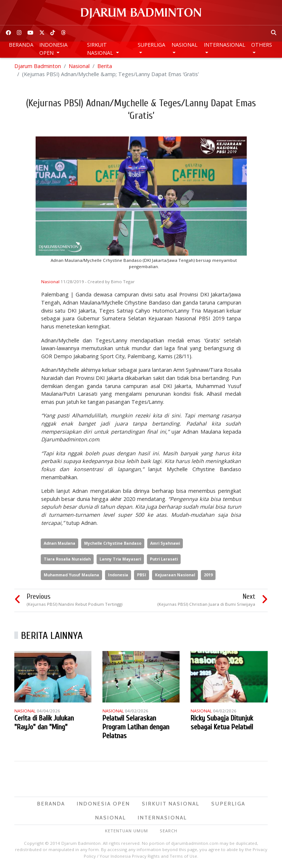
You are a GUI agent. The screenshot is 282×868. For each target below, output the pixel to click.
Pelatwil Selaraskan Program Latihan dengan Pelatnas (136, 727)
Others (262, 45)
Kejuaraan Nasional (175, 575)
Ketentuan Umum (126, 831)
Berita (105, 66)
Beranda (21, 45)
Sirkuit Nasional (101, 49)
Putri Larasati (164, 559)
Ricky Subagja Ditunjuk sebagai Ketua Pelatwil (222, 723)
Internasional (225, 45)
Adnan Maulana (59, 543)
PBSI (142, 575)
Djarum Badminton (38, 66)
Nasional (185, 45)
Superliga (151, 45)
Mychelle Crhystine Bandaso (113, 543)
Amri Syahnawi (165, 543)
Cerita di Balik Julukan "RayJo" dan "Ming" (44, 723)
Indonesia (118, 575)
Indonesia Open (53, 49)
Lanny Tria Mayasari (120, 559)
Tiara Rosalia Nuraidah (67, 559)
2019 (208, 575)
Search (169, 831)
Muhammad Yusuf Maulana (71, 575)
